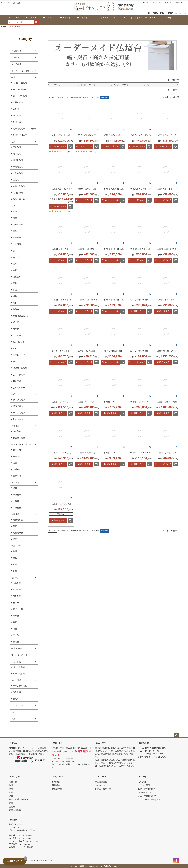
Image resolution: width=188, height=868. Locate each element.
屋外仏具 (17, 596)
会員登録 (157, 2)
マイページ (32, 18)
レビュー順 (95, 97)
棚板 (15, 558)
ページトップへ (176, 735)
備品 (15, 629)
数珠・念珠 (18, 450)
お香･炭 (17, 469)
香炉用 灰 (17, 476)
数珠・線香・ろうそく (19, 799)
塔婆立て (17, 539)
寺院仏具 (15, 578)
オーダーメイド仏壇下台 (22, 71)
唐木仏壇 (17, 115)
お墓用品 (15, 514)
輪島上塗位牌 (19, 186)
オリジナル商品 (20, 686)
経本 (15, 362)
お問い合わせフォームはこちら (152, 757)
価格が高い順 (76, 97)
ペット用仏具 (19, 674)
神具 (15, 564)
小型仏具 (17, 589)
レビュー (150, 18)
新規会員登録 (101, 782)
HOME (3, 27)
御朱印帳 (17, 692)
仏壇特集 (82, 18)
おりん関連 (18, 224)
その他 (16, 635)
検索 (36, 22)
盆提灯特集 (16, 64)
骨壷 (15, 251)
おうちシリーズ (20, 388)
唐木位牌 (17, 154)
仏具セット (18, 238)
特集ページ (58, 777)
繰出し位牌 (18, 160)
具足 (15, 622)
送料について (118, 18)
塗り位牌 (17, 147)
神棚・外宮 (16, 546)
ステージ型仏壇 (20, 96)
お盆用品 (15, 426)
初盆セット (18, 419)
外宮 (15, 571)
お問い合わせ (182, 2)
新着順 (86, 97)
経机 (15, 488)
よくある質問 (135, 18)
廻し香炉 (17, 277)
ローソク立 (18, 257)
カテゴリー (15, 777)
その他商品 (16, 680)
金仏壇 (16, 109)
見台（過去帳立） (21, 316)
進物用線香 (18, 520)
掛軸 (15, 218)
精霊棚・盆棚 (19, 438)
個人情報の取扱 (45, 860)
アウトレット (17, 705)
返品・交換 (101, 743)
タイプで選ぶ (19, 400)
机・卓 (16, 603)
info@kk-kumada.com (156, 748)
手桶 (15, 526)
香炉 (15, 270)
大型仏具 (17, 583)
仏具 (13, 206)
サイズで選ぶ (19, 413)
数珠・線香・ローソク (21, 444)
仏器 (15, 290)
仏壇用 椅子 (17, 648)
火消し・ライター (21, 355)
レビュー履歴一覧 (103, 789)
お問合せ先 (144, 743)
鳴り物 (16, 616)
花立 (15, 264)
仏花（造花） (19, 342)
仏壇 (9, 27)
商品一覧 (14, 18)
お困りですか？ (14, 861)
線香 (15, 463)
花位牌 (16, 180)
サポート (143, 777)
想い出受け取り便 (19, 655)
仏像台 (16, 309)
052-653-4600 (153, 751)
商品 (13, 719)
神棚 (15, 551)
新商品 (16, 642)
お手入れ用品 (19, 375)
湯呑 (15, 296)
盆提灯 (14, 394)
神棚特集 (65, 18)
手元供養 (17, 244)
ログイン (147, 2)
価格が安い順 (63, 97)
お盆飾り (17, 431)
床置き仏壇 (18, 102)
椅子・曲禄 (18, 609)
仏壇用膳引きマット (22, 135)
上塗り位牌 (18, 173)
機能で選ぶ (18, 406)
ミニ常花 (17, 335)
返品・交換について (147, 796)
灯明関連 (17, 381)
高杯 (15, 303)
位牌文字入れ (19, 199)
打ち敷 (16, 699)
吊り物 (16, 329)
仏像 (15, 211)
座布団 (16, 348)
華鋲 (15, 283)
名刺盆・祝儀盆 (20, 368)
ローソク (17, 456)
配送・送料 (58, 743)
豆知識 (47, 18)
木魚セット (18, 231)
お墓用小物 (18, 533)
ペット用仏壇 (19, 667)
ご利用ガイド (169, 2)
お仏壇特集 (16, 51)
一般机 (16, 501)
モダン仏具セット (21, 89)
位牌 (13, 142)
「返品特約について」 (107, 766)
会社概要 (14, 820)
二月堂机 (17, 508)
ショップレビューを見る (149, 799)
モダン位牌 (18, 193)
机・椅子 (15, 483)
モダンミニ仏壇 (20, 83)
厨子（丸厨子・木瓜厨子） (25, 129)
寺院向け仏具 (15, 810)
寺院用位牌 (18, 167)
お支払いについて (146, 792)
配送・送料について (69, 764)
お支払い (14, 743)
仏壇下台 (17, 122)
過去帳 (16, 322)
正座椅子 (17, 495)
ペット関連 (16, 662)
